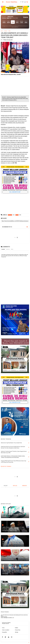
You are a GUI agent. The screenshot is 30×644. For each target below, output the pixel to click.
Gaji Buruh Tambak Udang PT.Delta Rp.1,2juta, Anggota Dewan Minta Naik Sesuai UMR (13, 543)
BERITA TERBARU (6, 466)
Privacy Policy (18, 630)
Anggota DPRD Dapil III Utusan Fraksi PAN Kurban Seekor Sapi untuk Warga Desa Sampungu (14, 572)
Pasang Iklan (4, 632)
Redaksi (16, 628)
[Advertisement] (11, 86)
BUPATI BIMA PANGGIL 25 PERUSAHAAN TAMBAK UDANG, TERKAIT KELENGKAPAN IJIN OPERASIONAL (15, 558)
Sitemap (17, 632)
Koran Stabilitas (12, 2)
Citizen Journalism (6, 630)
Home (2, 31)
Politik (9, 31)
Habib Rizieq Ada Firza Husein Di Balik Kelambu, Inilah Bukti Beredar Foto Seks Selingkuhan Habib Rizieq (14, 529)
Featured (6, 31)
